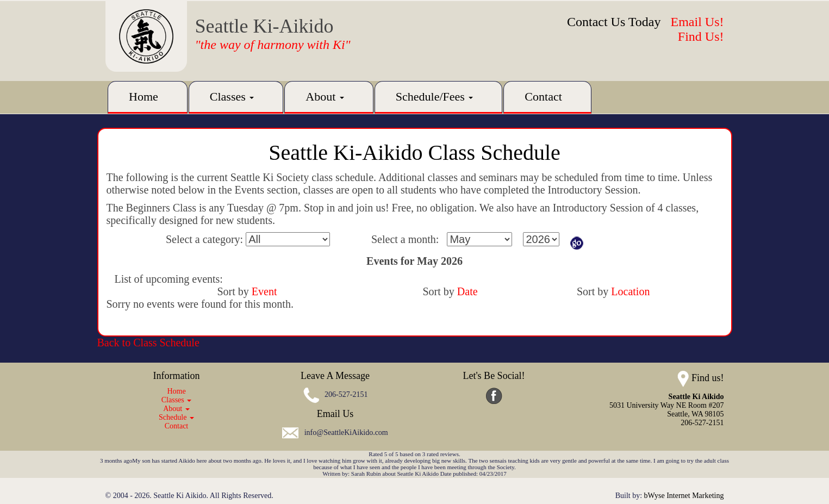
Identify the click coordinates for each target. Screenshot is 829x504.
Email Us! (697, 22)
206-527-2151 (346, 394)
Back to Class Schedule (148, 343)
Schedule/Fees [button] (435, 97)
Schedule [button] (176, 417)
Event (264, 291)
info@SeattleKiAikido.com (346, 433)
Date (468, 291)
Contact (543, 97)
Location (630, 291)
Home (144, 97)
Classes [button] (232, 97)
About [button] (325, 97)
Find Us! (701, 36)
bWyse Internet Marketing (684, 496)
